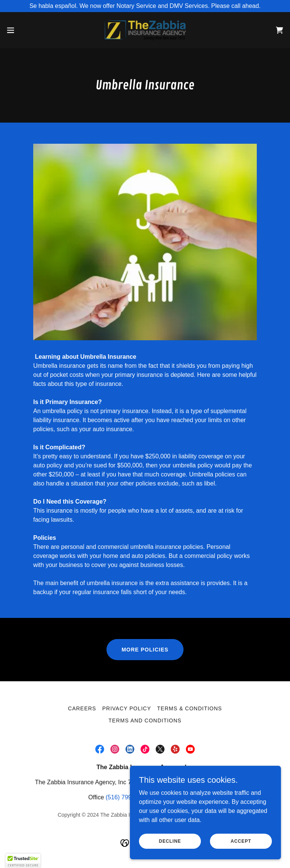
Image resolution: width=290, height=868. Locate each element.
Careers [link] (82, 708)
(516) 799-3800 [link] (126, 797)
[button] (24, 30)
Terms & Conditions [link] (190, 708)
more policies (145, 650)
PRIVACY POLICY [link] (127, 708)
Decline (170, 841)
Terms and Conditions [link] (145, 721)
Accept (241, 841)
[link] (145, 30)
